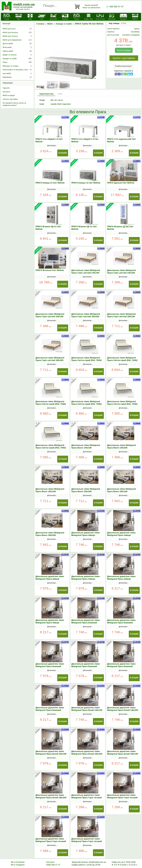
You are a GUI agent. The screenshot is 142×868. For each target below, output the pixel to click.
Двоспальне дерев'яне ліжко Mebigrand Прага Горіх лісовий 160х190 (51, 841)
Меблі (50, 24)
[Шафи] (30, 17)
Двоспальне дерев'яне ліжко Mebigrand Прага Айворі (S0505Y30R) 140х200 (121, 535)
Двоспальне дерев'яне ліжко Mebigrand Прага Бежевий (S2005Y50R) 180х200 (50, 710)
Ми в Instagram (18, 865)
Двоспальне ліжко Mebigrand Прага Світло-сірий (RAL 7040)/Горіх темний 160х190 (51, 404)
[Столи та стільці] (100, 17)
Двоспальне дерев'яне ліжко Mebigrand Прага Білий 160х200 (87, 753)
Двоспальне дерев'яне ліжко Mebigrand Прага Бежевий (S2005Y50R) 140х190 (86, 623)
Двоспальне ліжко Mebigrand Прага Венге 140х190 (86, 446)
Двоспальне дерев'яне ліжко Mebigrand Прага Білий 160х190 (51, 753)
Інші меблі (17, 73)
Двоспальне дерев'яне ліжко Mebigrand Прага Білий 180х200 (51, 796)
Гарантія (6, 88)
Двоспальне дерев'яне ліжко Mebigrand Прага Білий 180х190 (123, 753)
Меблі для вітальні (17, 33)
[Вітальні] (77, 17)
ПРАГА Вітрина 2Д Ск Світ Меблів (84, 228)
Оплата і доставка (10, 99)
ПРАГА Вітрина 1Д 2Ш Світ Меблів (120, 228)
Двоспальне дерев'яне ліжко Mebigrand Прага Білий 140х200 (123, 709)
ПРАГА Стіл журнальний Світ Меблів (121, 140)
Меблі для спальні (17, 36)
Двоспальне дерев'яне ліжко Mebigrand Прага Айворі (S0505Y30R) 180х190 (121, 579)
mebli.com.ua (24, 4)
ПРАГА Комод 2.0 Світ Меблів (50, 183)
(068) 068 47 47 (53, 865)
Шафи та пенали (17, 55)
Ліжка (17, 62)
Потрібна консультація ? (124, 66)
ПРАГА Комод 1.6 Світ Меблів (86, 183)
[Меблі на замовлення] (135, 18)
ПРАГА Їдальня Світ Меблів (121, 183)
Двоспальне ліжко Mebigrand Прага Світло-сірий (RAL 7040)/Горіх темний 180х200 (51, 448)
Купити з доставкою (124, 58)
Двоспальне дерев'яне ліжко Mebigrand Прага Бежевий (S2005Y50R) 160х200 (86, 666)
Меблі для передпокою (17, 40)
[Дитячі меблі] (53, 17)
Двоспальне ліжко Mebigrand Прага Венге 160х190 (50, 490)
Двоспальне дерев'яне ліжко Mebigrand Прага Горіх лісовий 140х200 (122, 798)
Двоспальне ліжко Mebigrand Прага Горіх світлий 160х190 (50, 315)
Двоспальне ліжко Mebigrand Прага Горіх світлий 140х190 (86, 272)
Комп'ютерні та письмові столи (17, 70)
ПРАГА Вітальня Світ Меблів (50, 270)
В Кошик (63, 153)
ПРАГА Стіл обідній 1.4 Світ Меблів (85, 140)
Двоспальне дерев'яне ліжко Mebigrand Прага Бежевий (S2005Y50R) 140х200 (121, 623)
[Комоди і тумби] (88, 17)
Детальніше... (52, 146)
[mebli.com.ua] (7, 17)
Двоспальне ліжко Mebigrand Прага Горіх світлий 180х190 (121, 315)
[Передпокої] (65, 17)
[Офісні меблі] (112, 17)
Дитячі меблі (17, 44)
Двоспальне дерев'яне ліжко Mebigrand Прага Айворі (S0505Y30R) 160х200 (86, 579)
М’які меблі (17, 47)
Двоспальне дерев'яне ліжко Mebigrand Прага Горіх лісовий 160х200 (87, 841)
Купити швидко (124, 50)
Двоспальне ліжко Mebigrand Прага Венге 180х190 (121, 490)
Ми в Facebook (18, 862)
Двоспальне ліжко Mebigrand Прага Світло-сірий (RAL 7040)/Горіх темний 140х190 (87, 360)
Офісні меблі (17, 51)
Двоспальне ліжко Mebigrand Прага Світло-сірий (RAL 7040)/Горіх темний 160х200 (87, 404)
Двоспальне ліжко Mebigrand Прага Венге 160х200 (86, 490)
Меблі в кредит (9, 95)
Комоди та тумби (64, 24)
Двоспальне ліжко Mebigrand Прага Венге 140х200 (121, 446)
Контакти (6, 92)
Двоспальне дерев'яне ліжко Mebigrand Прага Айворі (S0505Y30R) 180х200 (50, 623)
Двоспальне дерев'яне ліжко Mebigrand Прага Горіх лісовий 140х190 (87, 798)
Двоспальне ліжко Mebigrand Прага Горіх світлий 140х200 (121, 272)
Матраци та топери (17, 66)
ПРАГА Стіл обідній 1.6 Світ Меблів (49, 140)
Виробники (17, 77)
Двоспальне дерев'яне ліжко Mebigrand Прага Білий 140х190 (87, 709)
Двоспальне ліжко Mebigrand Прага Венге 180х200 (50, 534)
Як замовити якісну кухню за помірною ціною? (14, 104)
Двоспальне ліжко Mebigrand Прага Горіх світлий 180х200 (50, 359)
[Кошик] (88, 6)
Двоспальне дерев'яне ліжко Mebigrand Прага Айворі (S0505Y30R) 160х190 (50, 579)
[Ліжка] (42, 17)
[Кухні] (18, 17)
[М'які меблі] (123, 17)
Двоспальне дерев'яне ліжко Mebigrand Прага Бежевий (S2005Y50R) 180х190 (121, 666)
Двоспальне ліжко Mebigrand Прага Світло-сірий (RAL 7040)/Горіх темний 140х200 (122, 360)
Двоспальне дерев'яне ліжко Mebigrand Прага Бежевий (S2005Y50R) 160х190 (50, 666)
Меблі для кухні (17, 29)
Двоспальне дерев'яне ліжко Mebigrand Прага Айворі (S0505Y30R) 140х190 (86, 535)
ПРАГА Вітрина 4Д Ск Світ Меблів (48, 228)
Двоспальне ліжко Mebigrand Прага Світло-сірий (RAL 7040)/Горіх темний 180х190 (122, 404)
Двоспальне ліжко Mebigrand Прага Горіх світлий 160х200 (86, 315)
